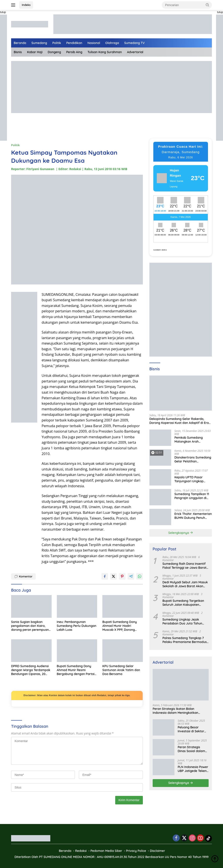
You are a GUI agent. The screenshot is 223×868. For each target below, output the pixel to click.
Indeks (26, 5)
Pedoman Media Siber (106, 851)
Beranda (20, 43)
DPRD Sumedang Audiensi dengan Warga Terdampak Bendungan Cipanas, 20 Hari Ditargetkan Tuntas (31, 670)
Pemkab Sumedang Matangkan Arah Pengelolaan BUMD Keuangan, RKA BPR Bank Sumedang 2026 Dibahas (193, 440)
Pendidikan (74, 43)
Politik (57, 43)
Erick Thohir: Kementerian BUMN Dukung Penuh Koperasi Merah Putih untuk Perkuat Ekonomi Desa (193, 516)
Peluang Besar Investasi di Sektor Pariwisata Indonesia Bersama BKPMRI (193, 729)
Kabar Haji (35, 52)
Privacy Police (136, 851)
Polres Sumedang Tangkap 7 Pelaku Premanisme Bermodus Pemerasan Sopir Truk (185, 640)
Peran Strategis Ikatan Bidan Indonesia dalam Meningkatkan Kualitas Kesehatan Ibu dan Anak (177, 711)
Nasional (94, 43)
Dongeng (54, 52)
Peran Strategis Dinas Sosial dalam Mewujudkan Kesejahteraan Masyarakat (191, 749)
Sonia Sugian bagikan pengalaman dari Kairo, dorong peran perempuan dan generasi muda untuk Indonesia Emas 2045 (30, 626)
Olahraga (112, 43)
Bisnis (18, 52)
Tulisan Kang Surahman (105, 52)
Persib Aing (74, 52)
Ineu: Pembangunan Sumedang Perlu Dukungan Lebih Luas (77, 626)
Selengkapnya (181, 533)
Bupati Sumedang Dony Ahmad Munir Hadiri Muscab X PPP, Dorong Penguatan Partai (120, 626)
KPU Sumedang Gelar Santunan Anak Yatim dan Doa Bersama (121, 670)
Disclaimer (157, 851)
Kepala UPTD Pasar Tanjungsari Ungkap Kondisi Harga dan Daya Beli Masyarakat (192, 479)
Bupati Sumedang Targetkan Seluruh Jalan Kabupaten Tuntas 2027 (183, 603)
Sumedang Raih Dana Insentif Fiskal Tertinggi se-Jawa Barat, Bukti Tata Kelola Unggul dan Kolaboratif (185, 566)
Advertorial (135, 52)
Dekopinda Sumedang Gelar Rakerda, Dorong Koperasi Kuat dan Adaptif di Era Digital (179, 421)
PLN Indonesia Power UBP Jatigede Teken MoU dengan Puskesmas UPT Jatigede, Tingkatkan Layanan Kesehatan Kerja (193, 769)
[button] (208, 5)
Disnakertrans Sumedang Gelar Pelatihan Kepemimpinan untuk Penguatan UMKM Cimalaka (193, 459)
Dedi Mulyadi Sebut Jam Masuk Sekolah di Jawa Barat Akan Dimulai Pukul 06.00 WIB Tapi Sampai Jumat (185, 584)
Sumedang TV (135, 43)
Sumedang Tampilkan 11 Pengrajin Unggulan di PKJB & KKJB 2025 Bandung (192, 496)
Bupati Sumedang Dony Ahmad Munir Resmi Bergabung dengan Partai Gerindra (76, 670)
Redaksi (81, 851)
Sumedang (39, 43)
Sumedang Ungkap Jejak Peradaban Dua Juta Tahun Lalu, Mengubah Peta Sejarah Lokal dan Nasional (184, 621)
